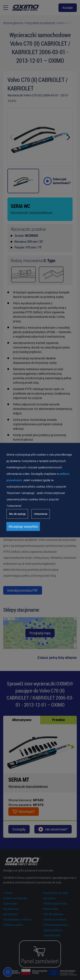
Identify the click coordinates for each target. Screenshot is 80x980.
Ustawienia (41, 514)
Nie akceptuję (17, 514)
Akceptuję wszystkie (23, 526)
